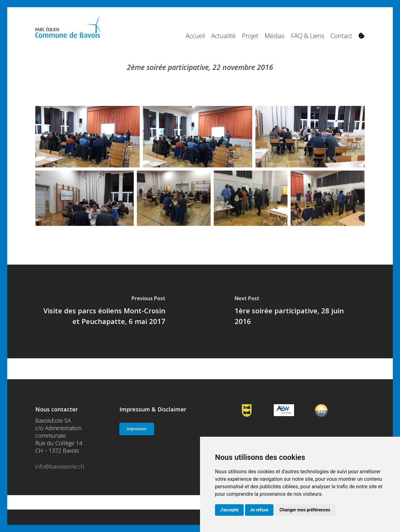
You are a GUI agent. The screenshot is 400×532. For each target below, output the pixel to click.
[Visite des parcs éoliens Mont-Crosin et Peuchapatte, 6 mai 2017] (104, 311)
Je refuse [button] (259, 510)
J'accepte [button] (229, 510)
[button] (137, 429)
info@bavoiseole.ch (60, 466)
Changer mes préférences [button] (305, 510)
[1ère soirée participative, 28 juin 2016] (296, 311)
